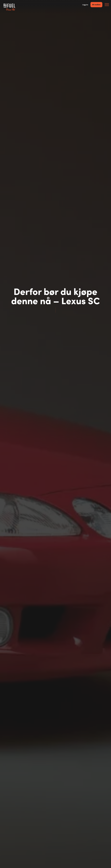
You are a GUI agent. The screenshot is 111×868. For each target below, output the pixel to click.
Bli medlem (96, 4)
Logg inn (85, 5)
